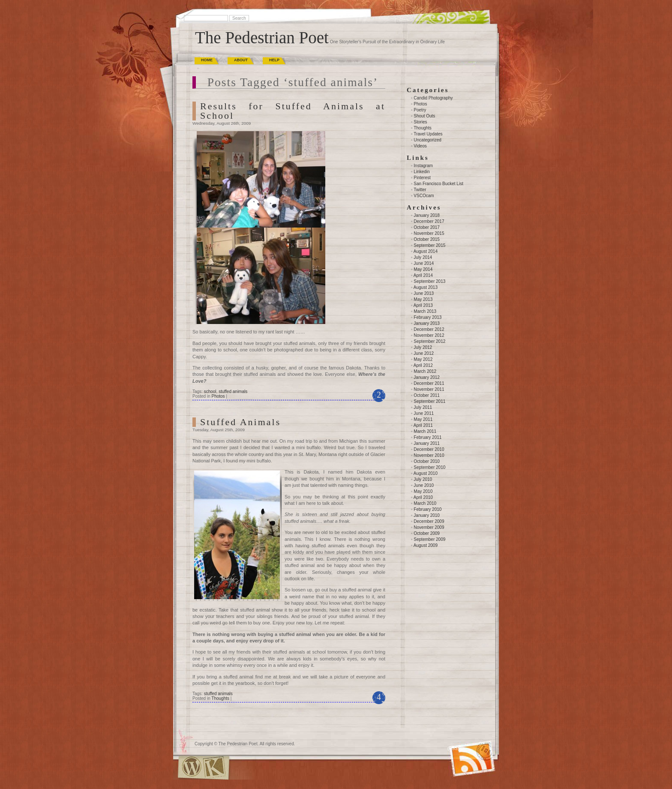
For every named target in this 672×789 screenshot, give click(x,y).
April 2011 (423, 425)
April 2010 (423, 497)
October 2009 (427, 533)
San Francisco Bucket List (438, 184)
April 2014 (423, 275)
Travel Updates (428, 134)
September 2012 (429, 341)
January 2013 (427, 323)
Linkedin (421, 172)
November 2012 (429, 335)
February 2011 (427, 437)
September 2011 (429, 401)
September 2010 (429, 467)
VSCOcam (424, 196)
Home (207, 60)
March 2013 (425, 311)
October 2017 (427, 227)
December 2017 (429, 221)
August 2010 (426, 473)
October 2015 (427, 239)
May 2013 (423, 299)
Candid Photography (433, 98)
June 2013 (424, 293)
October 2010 (427, 461)
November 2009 (429, 527)
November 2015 (429, 233)
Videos (420, 146)
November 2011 (429, 389)
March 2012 (425, 371)
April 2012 (423, 365)
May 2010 (423, 491)
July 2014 (423, 257)
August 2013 (426, 287)
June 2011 (424, 413)
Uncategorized (427, 140)
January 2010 (427, 515)
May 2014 (423, 269)
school (210, 391)
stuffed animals (233, 391)
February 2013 (427, 317)
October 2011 (427, 395)
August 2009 (426, 545)
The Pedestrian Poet (262, 37)
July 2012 (423, 347)
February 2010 (427, 509)
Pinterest (422, 178)
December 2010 (429, 449)
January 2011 (427, 443)
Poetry (420, 110)
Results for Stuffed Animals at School (293, 111)
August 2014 (426, 251)
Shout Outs (424, 116)
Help (274, 60)
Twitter (420, 190)
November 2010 (429, 455)
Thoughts (220, 698)
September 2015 (429, 245)
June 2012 (424, 353)
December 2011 (429, 383)
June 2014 (424, 263)
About (241, 60)
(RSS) (453, 748)
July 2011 (423, 407)
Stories (420, 122)
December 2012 (429, 329)
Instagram (423, 166)
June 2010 (424, 485)
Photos (218, 396)
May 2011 (423, 419)
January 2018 (427, 215)
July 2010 (423, 479)
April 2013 (423, 305)
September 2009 (429, 539)
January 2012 (427, 377)
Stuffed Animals (240, 422)
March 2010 (425, 503)
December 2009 (429, 521)
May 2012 (423, 359)
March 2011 (425, 431)
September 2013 (429, 281)
